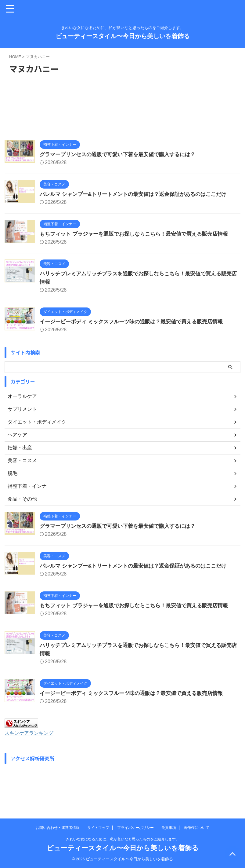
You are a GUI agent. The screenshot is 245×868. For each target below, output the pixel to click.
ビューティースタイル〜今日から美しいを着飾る (123, 36)
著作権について (196, 828)
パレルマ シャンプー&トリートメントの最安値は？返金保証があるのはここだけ (139, 194)
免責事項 (169, 828)
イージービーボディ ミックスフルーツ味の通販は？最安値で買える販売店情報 (137, 322)
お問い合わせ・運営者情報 (58, 828)
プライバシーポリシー (135, 828)
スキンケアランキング (32, 733)
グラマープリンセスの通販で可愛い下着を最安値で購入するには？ (122, 154)
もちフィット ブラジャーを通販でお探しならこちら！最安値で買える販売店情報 (139, 234)
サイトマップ (98, 828)
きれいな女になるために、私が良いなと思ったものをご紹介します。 (123, 839)
